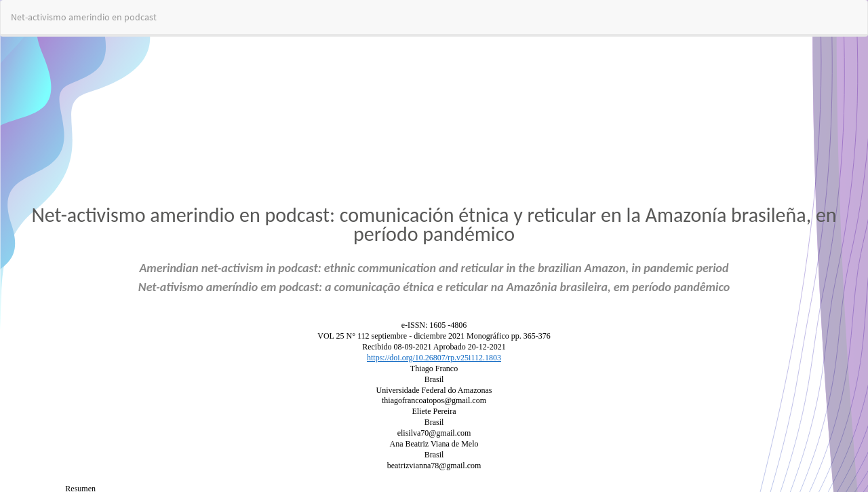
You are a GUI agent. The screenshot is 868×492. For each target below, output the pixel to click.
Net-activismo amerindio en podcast (84, 17)
